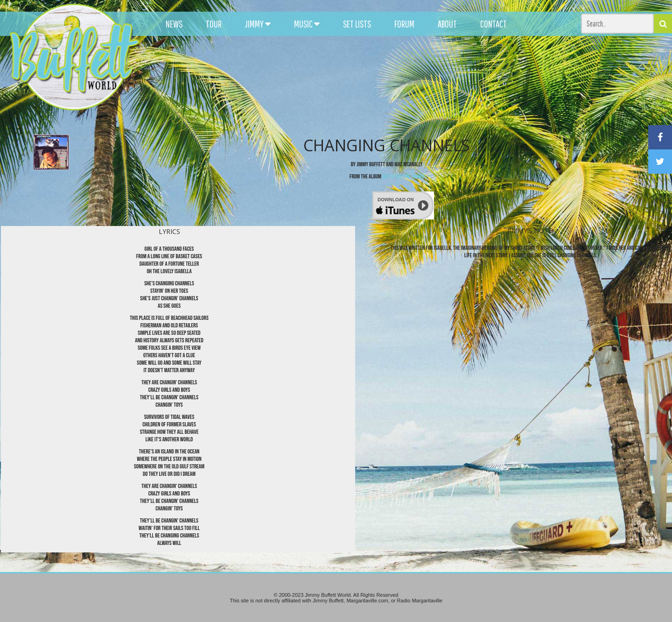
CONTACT (493, 24)
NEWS (174, 24)
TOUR (214, 24)
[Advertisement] (413, 84)
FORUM (404, 24)
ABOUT (447, 24)
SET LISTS (357, 24)
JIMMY (258, 24)
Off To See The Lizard (403, 177)
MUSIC (307, 24)
